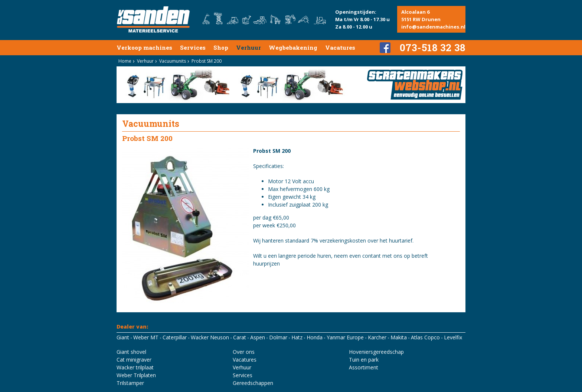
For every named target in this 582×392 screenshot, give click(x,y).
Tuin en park (364, 360)
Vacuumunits (173, 61)
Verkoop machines (144, 47)
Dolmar (278, 337)
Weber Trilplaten (136, 375)
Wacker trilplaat (135, 367)
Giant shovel (131, 352)
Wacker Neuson (210, 337)
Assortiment (364, 367)
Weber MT (146, 337)
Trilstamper (130, 383)
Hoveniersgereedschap (376, 352)
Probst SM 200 (207, 61)
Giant (123, 337)
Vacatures (340, 47)
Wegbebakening (293, 47)
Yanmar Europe (345, 337)
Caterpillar (175, 337)
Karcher (377, 337)
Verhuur (249, 47)
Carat (240, 337)
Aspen (258, 337)
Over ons (244, 352)
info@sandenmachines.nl (433, 27)
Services (193, 47)
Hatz (297, 337)
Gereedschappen (253, 383)
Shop (221, 47)
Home (125, 61)
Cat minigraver (134, 360)
